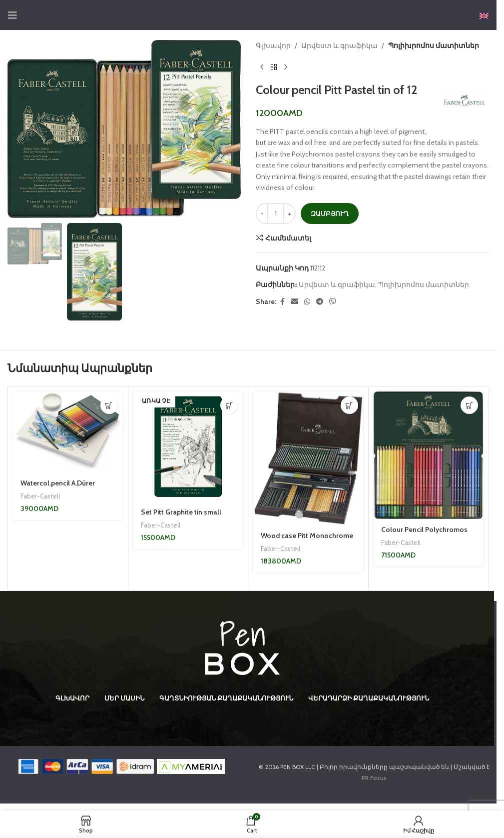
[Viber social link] (333, 302)
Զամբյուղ (330, 213)
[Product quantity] (276, 213)
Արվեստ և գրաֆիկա (339, 45)
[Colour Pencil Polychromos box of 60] (429, 455)
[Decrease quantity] (262, 213)
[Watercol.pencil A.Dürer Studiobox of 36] (68, 432)
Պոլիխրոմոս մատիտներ (434, 45)
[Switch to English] (484, 16)
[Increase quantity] (289, 213)
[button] (109, 405)
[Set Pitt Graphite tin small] (188, 446)
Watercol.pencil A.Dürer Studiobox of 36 (58, 488)
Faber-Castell (40, 496)
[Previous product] (262, 67)
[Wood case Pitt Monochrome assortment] (308, 458)
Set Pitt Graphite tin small (181, 512)
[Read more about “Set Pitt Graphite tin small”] (229, 405)
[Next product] (286, 67)
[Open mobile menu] (12, 15)
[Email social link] (295, 302)
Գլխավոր (273, 45)
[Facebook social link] (282, 302)
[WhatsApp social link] (307, 302)
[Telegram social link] (320, 302)
